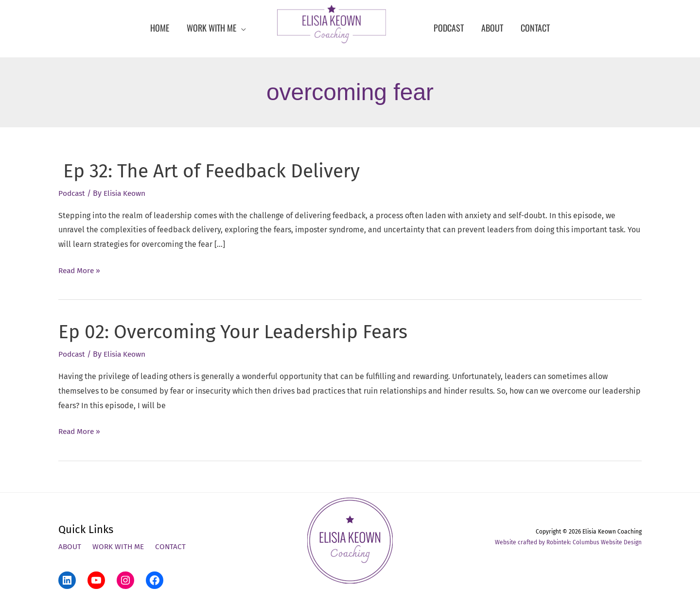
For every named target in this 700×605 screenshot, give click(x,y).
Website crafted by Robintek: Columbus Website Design (568, 542)
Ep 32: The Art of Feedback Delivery (215, 171)
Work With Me (120, 546)
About (70, 546)
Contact (173, 546)
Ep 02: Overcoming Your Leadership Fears (239, 332)
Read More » (80, 270)
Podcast (72, 193)
